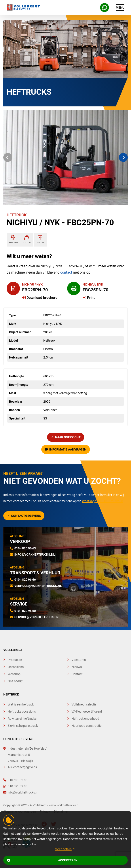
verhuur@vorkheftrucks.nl (38, 586)
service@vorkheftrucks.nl (37, 617)
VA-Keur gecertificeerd (87, 711)
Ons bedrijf (15, 681)
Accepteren (42, 860)
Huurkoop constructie (86, 726)
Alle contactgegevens (22, 767)
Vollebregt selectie (84, 704)
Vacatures (79, 660)
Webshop (14, 674)
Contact (77, 674)
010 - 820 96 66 (25, 580)
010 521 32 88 (15, 780)
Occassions (16, 667)
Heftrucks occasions (22, 711)
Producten (15, 660)
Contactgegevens (24, 516)
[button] (8, 157)
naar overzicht (66, 437)
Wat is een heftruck (21, 704)
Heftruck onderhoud (85, 719)
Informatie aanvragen (66, 449)
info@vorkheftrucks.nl (35, 555)
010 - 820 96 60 (25, 611)
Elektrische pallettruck (23, 726)
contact (66, 272)
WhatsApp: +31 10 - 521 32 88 (103, 501)
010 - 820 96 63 (25, 548)
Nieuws (77, 667)
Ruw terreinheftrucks (22, 719)
